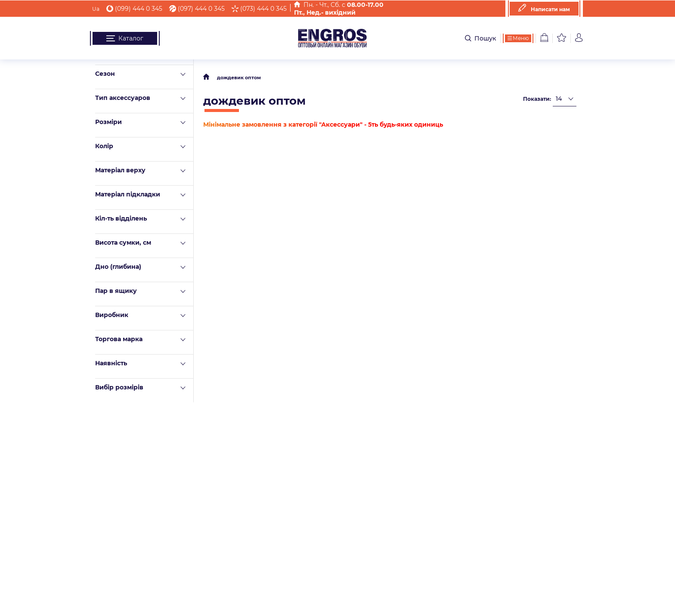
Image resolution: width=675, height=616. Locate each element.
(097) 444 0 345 (197, 9)
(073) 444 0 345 (259, 9)
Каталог (125, 38)
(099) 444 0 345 (134, 9)
